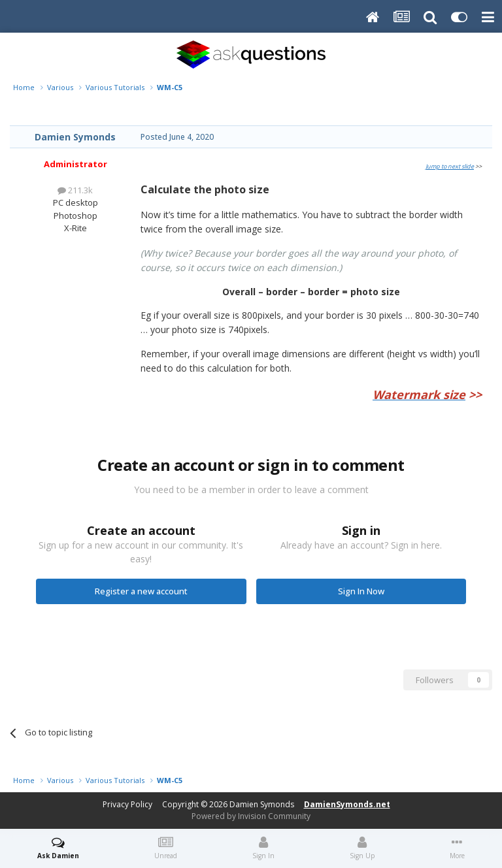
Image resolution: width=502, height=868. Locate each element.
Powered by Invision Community (251, 816)
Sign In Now (361, 591)
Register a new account (141, 591)
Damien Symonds (75, 137)
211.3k (75, 190)
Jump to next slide (450, 166)
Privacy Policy (127, 804)
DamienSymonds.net (347, 804)
